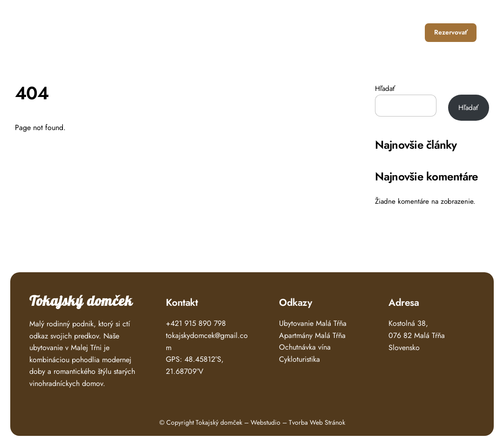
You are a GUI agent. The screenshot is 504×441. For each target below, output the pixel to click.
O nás (369, 32)
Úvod (248, 32)
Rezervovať (451, 32)
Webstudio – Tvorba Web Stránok (298, 422)
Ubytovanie (287, 32)
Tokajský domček (81, 301)
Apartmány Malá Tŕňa (312, 335)
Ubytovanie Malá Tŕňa (313, 323)
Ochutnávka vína (305, 347)
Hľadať (385, 89)
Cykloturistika (300, 359)
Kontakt (405, 32)
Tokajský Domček (69, 29)
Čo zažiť (332, 32)
